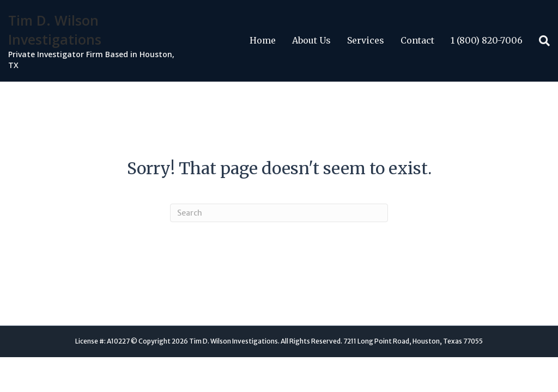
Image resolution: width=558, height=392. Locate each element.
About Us (311, 40)
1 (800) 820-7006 (487, 40)
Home (263, 40)
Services (366, 40)
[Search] (540, 41)
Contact (417, 40)
